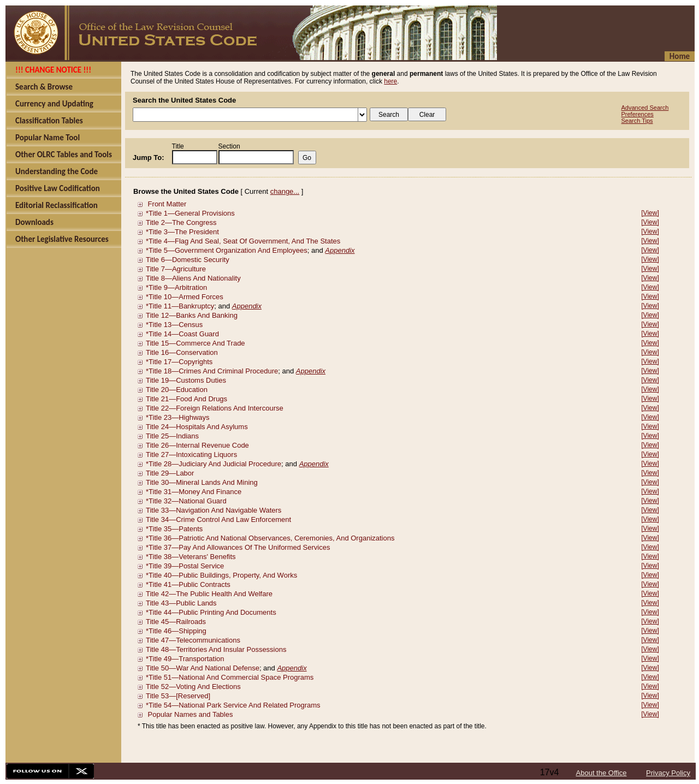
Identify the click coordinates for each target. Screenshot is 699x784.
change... (285, 191)
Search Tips (637, 121)
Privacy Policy (668, 773)
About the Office (602, 773)
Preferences (638, 114)
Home (680, 56)
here (390, 81)
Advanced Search (645, 108)
